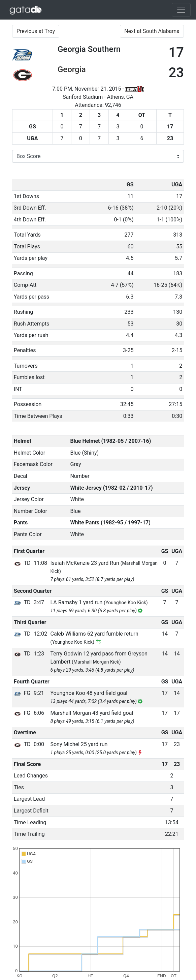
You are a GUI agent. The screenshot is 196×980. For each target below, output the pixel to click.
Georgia (72, 69)
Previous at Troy (36, 31)
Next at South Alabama (152, 31)
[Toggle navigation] (181, 10)
